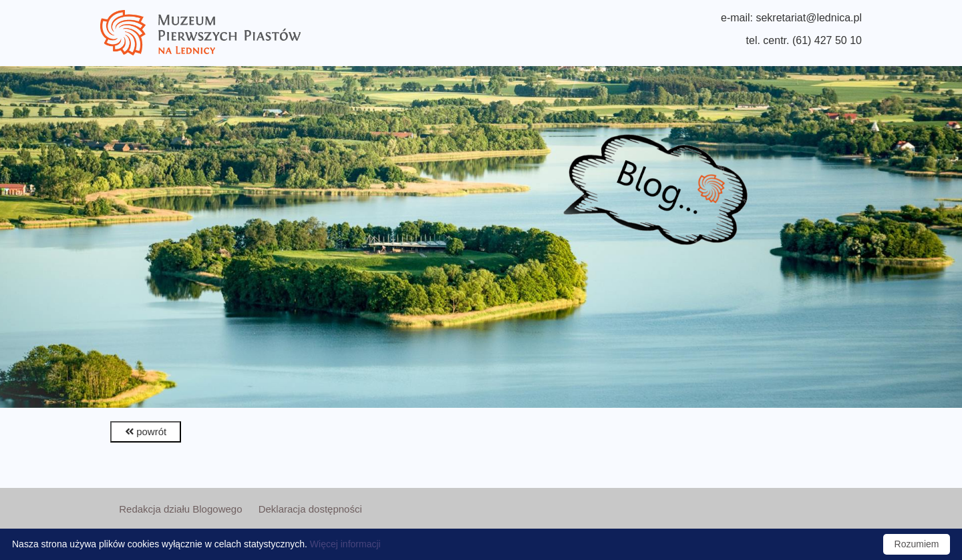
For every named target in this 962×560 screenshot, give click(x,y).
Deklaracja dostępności (310, 509)
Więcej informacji (345, 544)
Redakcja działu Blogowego (180, 509)
